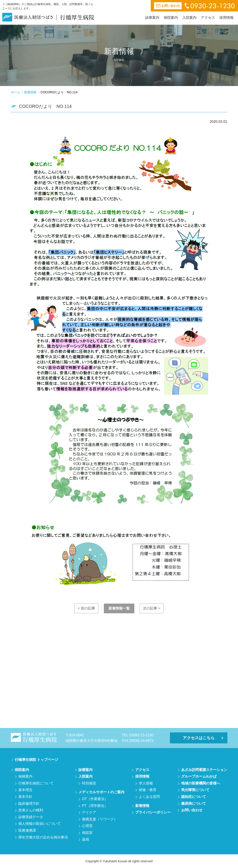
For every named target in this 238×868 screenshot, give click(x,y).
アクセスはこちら (199, 738)
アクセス (208, 18)
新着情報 (30, 92)
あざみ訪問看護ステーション (204, 770)
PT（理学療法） (95, 806)
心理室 (87, 826)
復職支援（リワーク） (100, 819)
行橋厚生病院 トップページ (36, 760)
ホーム (15, 92)
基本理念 (25, 790)
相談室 (87, 833)
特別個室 (89, 783)
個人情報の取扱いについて (40, 824)
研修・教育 (148, 790)
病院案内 (171, 18)
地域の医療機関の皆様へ (201, 783)
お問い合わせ (192, 810)
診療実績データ (31, 817)
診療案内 (152, 18)
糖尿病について (194, 803)
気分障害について (195, 790)
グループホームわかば (199, 776)
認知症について (194, 797)
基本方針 (25, 797)
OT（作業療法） (95, 799)
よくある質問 (149, 797)
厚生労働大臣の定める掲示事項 (43, 837)
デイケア (89, 812)
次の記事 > (152, 608)
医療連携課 (27, 830)
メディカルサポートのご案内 (101, 792)
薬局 (86, 839)
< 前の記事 (86, 608)
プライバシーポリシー (153, 812)
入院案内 (189, 18)
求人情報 (146, 783)
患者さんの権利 (31, 810)
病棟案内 (25, 776)
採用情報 (227, 18)
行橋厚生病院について (36, 783)
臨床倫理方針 (29, 803)
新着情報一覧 (119, 608)
